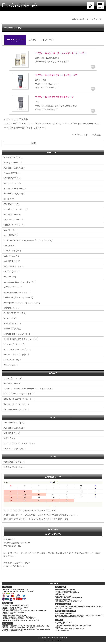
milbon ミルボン (78, 19)
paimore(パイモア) (12, 310)
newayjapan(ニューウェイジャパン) (20, 285)
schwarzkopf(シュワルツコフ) (17, 336)
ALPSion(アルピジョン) (15, 171)
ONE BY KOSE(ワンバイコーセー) (20, 401)
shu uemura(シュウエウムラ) (17, 411)
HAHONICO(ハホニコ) (14, 223)
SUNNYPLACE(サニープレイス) (19, 352)
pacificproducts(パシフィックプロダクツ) (23, 305)
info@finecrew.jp (19, 568)
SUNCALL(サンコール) (14, 347)
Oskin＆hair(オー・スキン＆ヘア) (19, 300)
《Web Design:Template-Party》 (53, 643)
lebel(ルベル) (10, 248)
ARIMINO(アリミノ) (13, 181)
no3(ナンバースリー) (13, 290)
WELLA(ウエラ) (11, 367)
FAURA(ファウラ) (12, 207)
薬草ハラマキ (10, 440)
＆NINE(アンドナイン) (14, 161)
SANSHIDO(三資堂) (13, 331)
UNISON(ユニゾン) (13, 362)
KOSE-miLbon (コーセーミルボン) (20, 396)
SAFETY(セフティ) (13, 326)
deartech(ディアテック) (15, 197)
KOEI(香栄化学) (11, 238)
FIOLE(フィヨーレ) (13, 217)
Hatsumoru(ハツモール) (15, 228)
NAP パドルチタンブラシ (16, 451)
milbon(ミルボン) (12, 259)
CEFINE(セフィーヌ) (13, 380)
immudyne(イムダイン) (14, 425)
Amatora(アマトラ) (12, 176)
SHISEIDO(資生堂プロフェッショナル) (22, 341)
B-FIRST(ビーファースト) (16, 192)
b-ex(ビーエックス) (13, 186)
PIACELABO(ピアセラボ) (16, 316)
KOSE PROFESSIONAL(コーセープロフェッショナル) (29, 243)
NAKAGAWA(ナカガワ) (15, 269)
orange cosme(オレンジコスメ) (18, 295)
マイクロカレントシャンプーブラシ (20, 445)
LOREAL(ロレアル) (13, 254)
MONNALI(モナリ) (12, 264)
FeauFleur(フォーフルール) (16, 212)
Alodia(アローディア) (14, 166)
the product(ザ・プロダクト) (17, 357)
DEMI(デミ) (9, 202)
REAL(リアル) (10, 321)
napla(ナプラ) (10, 279)
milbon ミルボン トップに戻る (88, 138)
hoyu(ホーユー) (11, 233)
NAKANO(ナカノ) (12, 274)
